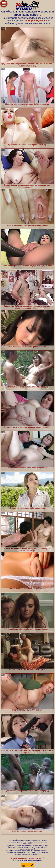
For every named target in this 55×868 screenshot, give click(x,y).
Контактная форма (19, 858)
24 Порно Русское (35, 21)
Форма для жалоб (36, 858)
